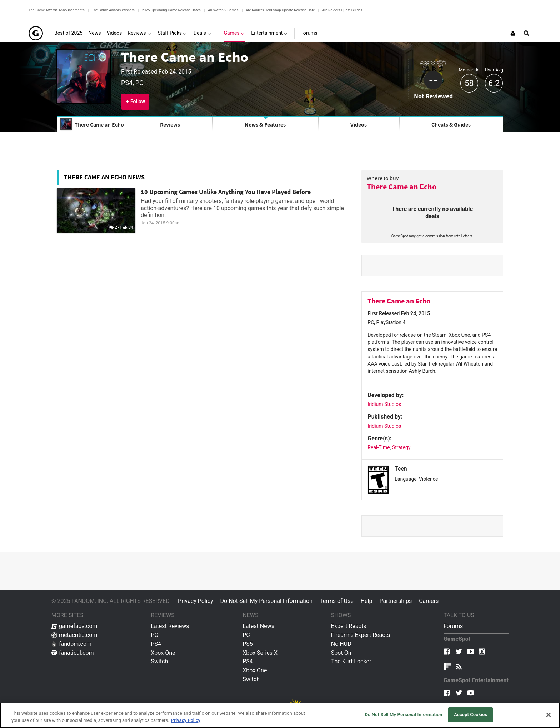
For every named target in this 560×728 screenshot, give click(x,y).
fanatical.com (73, 653)
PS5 (248, 644)
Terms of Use (337, 601)
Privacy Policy (196, 601)
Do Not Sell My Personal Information (266, 601)
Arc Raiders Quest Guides (342, 10)
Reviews (170, 124)
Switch (159, 661)
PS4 (156, 644)
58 (469, 83)
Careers (429, 601)
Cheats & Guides (451, 124)
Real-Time (379, 447)
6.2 (494, 83)
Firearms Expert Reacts (361, 635)
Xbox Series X (260, 653)
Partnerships (396, 601)
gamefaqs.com (74, 626)
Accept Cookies (471, 715)
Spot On (341, 653)
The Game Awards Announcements (57, 10)
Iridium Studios (384, 404)
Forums (453, 626)
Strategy (401, 447)
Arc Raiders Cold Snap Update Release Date (280, 10)
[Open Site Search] (526, 33)
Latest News (258, 626)
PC (154, 635)
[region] (280, 715)
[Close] (549, 715)
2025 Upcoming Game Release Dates (171, 10)
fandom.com (71, 644)
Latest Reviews (170, 626)
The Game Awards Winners (113, 10)
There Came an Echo (185, 57)
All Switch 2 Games (223, 10)
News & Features (265, 124)
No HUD (341, 644)
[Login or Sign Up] (513, 33)
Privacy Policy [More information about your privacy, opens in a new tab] (186, 720)
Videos (359, 124)
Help (367, 601)
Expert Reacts (349, 626)
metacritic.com (74, 635)
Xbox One (163, 653)
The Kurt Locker (351, 661)
